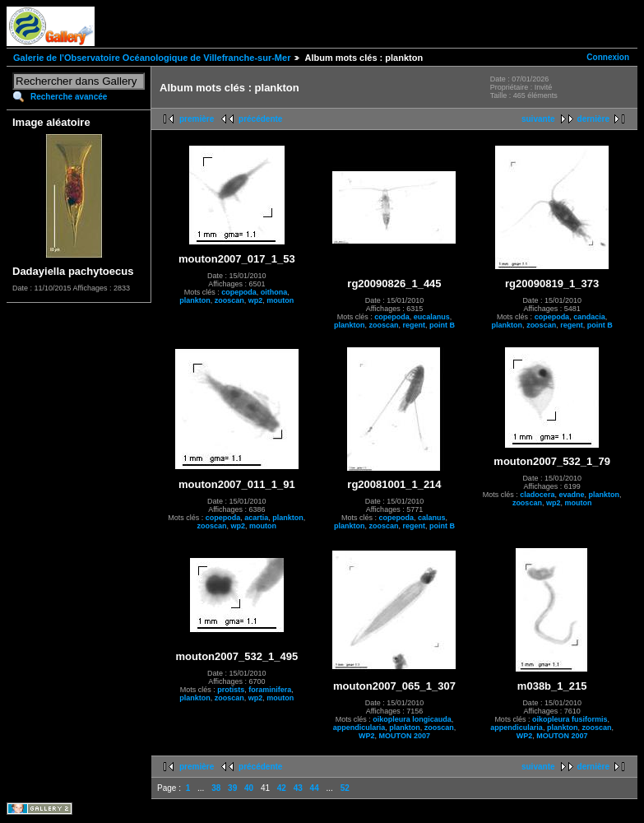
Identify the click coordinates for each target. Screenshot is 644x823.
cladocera (537, 495)
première (197, 119)
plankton (195, 300)
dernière (593, 119)
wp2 (256, 300)
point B (442, 325)
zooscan (229, 300)
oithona (274, 292)
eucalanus (432, 317)
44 (315, 788)
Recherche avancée (69, 97)
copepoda (239, 292)
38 (216, 788)
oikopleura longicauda (412, 719)
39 (232, 788)
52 (345, 788)
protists (231, 690)
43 (298, 788)
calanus (432, 518)
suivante (538, 119)
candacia (589, 317)
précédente (260, 119)
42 (282, 788)
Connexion (608, 57)
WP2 (367, 736)
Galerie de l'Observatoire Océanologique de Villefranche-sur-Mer (152, 58)
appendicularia (359, 728)
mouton (280, 300)
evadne (571, 495)
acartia (256, 518)
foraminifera (270, 690)
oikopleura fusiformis (570, 719)
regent (414, 325)
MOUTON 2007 (405, 736)
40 (249, 788)
